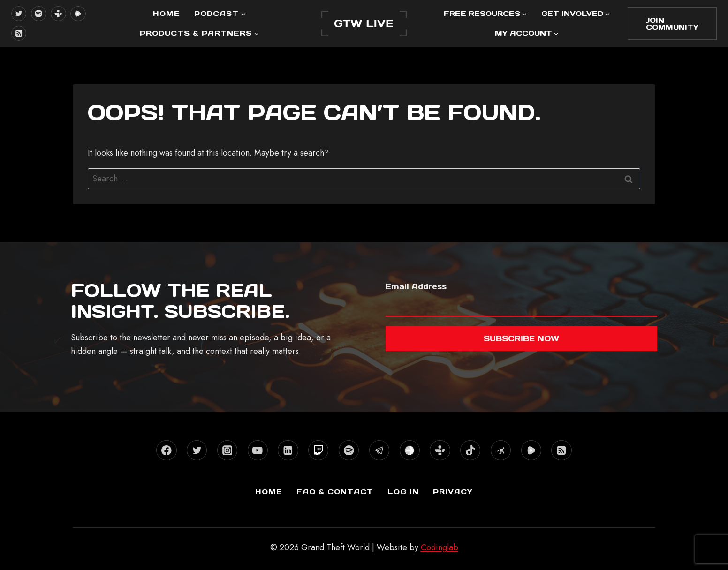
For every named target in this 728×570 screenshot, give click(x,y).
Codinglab (440, 547)
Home (167, 13)
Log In (403, 491)
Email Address (416, 286)
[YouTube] (258, 450)
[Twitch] (318, 450)
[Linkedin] (288, 450)
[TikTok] (470, 450)
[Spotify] (38, 14)
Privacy (453, 491)
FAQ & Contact (335, 491)
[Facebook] (166, 450)
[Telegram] (379, 450)
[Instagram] (227, 450)
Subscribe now (521, 338)
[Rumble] (78, 14)
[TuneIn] (58, 14)
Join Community (672, 23)
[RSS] (19, 33)
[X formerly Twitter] (19, 14)
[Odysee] (501, 450)
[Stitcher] (410, 450)
